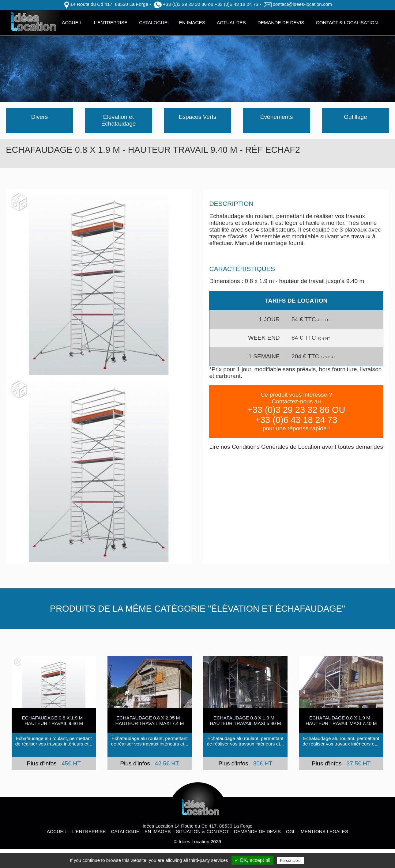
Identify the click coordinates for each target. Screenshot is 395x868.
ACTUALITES (231, 23)
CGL (291, 831)
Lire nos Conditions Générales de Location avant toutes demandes (296, 447)
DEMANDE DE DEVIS (281, 23)
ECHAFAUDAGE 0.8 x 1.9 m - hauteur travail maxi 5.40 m (245, 721)
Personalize (290, 860)
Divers (39, 117)
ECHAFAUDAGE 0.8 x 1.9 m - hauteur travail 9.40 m (54, 721)
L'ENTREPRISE (111, 23)
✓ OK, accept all (252, 860)
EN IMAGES (192, 23)
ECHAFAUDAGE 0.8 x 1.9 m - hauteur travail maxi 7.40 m (341, 721)
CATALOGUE (153, 23)
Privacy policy (318, 860)
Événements (277, 117)
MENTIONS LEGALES (324, 831)
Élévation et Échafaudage (118, 120)
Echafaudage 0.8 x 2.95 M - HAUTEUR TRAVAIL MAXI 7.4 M (150, 721)
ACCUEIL (72, 23)
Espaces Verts (198, 117)
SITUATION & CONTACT (202, 831)
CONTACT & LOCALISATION (347, 23)
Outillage (355, 117)
